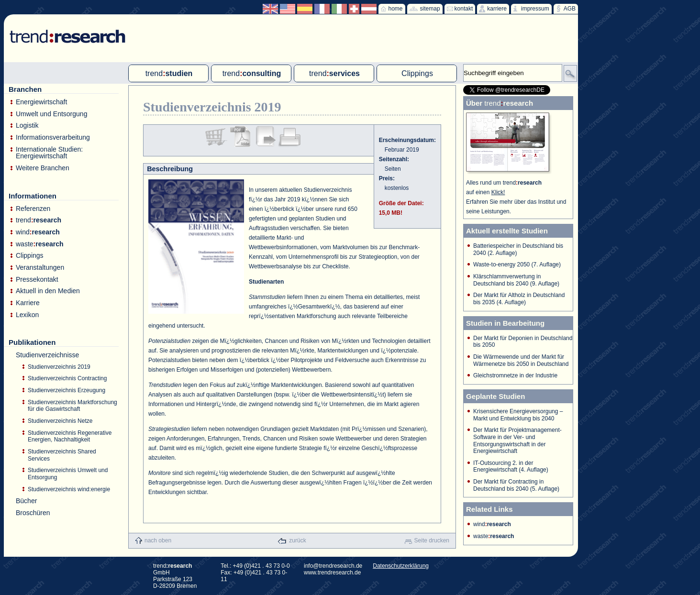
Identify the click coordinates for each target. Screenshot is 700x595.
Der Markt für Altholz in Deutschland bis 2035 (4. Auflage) (519, 299)
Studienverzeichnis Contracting (67, 378)
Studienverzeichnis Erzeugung (67, 390)
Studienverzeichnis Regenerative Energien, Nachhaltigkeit (70, 436)
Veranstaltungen (40, 268)
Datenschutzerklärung (401, 566)
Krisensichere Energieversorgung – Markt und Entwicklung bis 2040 (518, 415)
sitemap (430, 9)
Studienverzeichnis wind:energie (69, 489)
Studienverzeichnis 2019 (59, 367)
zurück (297, 540)
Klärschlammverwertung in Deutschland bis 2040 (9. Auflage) (516, 280)
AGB (570, 9)
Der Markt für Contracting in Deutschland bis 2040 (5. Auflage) (516, 485)
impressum (535, 9)
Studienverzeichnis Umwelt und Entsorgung (68, 474)
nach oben (158, 540)
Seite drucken (432, 540)
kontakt (464, 9)
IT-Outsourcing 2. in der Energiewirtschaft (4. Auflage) (511, 467)
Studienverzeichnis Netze (60, 421)
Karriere (28, 303)
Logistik (27, 126)
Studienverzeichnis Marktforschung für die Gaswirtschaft (72, 406)
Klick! (498, 192)
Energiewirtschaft (41, 102)
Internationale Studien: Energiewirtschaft (49, 153)
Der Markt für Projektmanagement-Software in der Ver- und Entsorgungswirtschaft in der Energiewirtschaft (517, 441)
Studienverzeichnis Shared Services (62, 455)
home (396, 9)
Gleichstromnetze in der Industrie (515, 375)
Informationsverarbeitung (53, 138)
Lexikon (27, 315)
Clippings (30, 256)
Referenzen (33, 209)
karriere (497, 9)
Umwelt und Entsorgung (51, 114)
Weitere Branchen (43, 168)
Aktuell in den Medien (48, 291)
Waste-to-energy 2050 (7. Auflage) (517, 264)
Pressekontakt (37, 280)
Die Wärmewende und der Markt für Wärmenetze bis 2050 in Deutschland (521, 360)
